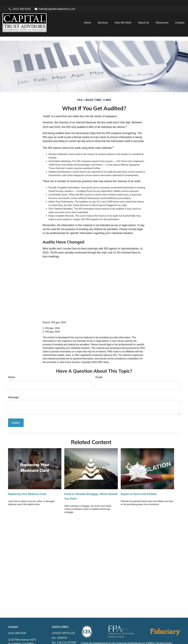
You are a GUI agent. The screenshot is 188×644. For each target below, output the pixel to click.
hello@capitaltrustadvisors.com (55, 3)
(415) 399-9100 (19, 3)
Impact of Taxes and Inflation (139, 481)
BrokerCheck (164, 630)
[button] (82, 17)
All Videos (59, 625)
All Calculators (64, 629)
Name (12, 364)
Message (13, 384)
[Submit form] (16, 410)
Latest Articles (63, 620)
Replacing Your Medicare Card (27, 481)
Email (99, 364)
